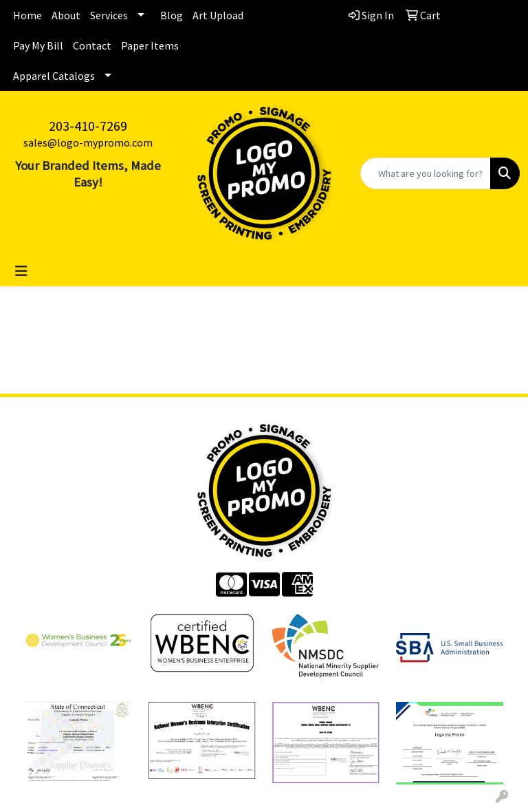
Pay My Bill (38, 45)
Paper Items (150, 45)
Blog (172, 15)
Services (109, 15)
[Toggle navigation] (21, 271)
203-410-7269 (88, 126)
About (66, 15)
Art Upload (218, 15)
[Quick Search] (426, 173)
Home (27, 15)
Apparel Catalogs (54, 76)
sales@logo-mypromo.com (88, 142)
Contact (92, 45)
